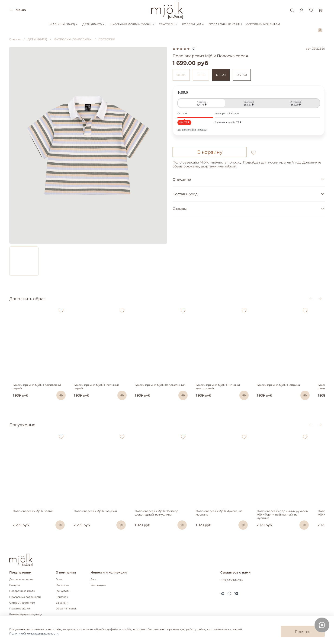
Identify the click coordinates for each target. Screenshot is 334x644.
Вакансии (62, 603)
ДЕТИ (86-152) (94, 24)
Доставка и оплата (21, 579)
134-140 (242, 75)
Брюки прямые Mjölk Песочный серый (101, 390)
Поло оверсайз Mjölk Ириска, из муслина (227, 523)
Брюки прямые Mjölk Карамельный (164, 390)
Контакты (62, 597)
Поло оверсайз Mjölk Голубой (96, 521)
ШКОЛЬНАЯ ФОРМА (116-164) (132, 24)
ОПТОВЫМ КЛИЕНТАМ (263, 24)
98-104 (181, 75)
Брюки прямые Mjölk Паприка (290, 390)
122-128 (221, 75)
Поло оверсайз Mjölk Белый (29, 521)
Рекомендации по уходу (26, 614)
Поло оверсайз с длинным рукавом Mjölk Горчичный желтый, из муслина (295, 523)
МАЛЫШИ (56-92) (64, 24)
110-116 (201, 75)
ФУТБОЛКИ (107, 39)
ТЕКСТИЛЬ (168, 24)
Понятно (303, 632)
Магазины (62, 585)
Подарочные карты (22, 591)
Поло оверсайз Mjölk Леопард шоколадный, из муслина (161, 523)
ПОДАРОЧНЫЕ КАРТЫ (225, 24)
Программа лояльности (25, 597)
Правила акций (20, 609)
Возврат (15, 585)
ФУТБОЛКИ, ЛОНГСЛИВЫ (73, 39)
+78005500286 (231, 580)
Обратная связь (66, 609)
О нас (59, 579)
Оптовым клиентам (22, 603)
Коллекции (98, 585)
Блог (94, 579)
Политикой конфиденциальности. (34, 633)
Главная (15, 39)
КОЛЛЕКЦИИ (193, 24)
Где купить (63, 591)
